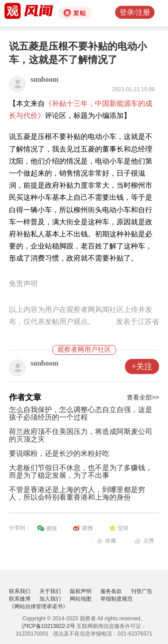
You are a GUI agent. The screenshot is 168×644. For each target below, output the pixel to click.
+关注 (142, 366)
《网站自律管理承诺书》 (39, 606)
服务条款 (111, 591)
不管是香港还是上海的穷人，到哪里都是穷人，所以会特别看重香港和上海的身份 (77, 493)
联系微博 (20, 599)
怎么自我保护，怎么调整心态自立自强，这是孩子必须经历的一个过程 (81, 413)
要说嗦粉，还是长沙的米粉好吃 (59, 453)
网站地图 (81, 599)
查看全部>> (143, 397)
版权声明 (81, 591)
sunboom (44, 79)
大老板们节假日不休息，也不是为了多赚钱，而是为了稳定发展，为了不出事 (81, 471)
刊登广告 (142, 591)
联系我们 (20, 591)
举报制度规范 (116, 599)
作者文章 (25, 397)
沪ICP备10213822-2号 (48, 626)
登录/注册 (135, 12)
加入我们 (50, 599)
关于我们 (50, 591)
